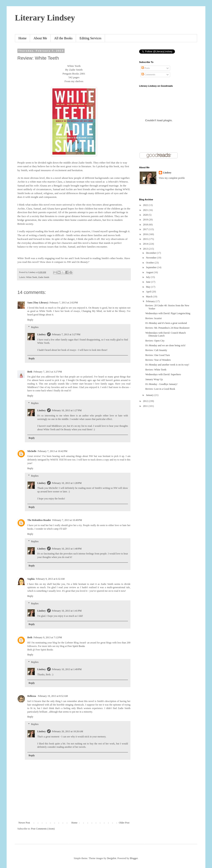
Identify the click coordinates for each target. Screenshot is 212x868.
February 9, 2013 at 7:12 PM (48, 637)
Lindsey (42, 334)
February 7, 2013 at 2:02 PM (64, 303)
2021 (146, 210)
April (149, 292)
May (149, 287)
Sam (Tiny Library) (38, 303)
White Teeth (32, 277)
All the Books (63, 38)
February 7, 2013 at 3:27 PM (66, 334)
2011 (146, 406)
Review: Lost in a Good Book (160, 389)
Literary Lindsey (45, 18)
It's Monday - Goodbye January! (161, 384)
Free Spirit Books (76, 646)
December (151, 253)
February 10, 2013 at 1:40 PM (67, 549)
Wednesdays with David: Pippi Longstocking (168, 313)
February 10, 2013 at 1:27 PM (67, 410)
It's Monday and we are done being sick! (165, 345)
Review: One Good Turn (158, 355)
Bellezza (32, 696)
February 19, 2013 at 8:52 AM (53, 696)
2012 (146, 401)
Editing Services (90, 38)
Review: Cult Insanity (156, 350)
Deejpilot (111, 858)
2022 (146, 205)
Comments (148, 75)
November (152, 258)
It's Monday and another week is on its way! (167, 365)
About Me (40, 38)
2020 (146, 215)
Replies (35, 327)
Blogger (134, 858)
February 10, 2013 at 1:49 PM (67, 669)
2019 (146, 220)
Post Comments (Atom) (43, 829)
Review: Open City (155, 341)
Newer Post (24, 823)
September (152, 267)
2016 (146, 234)
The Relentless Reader (39, 520)
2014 (146, 244)
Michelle (32, 451)
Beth (30, 372)
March (149, 297)
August (150, 272)
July (148, 277)
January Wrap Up (154, 379)
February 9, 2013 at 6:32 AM (50, 579)
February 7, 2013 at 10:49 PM (67, 520)
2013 (146, 249)
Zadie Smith (44, 277)
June (149, 282)
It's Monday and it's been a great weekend (166, 323)
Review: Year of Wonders (158, 360)
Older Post (124, 823)
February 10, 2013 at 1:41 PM (67, 611)
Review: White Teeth (156, 370)
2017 (146, 229)
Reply (30, 320)
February (151, 301)
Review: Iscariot (154, 318)
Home (22, 38)
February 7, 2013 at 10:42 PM (52, 451)
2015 (146, 239)
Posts (146, 68)
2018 (146, 225)
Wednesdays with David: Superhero (163, 374)
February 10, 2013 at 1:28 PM (67, 483)
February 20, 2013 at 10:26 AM (68, 731)
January (150, 395)
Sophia (31, 579)
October (150, 263)
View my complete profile (172, 178)
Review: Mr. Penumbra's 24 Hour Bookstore (167, 328)
